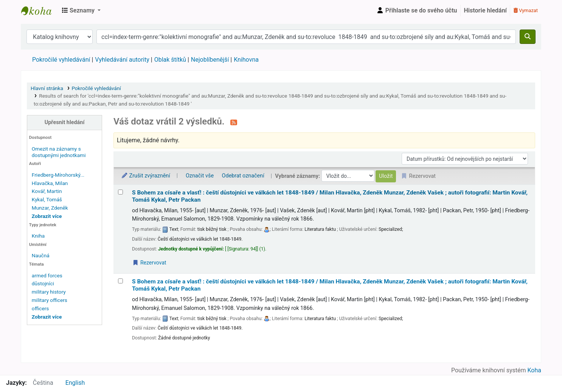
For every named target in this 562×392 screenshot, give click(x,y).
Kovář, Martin (47, 191)
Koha (534, 370)
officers (40, 308)
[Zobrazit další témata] (47, 317)
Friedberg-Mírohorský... (58, 175)
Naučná (41, 255)
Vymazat (526, 10)
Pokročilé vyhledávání (61, 60)
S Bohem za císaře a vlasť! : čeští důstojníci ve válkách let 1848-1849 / (330, 196)
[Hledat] (528, 37)
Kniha (38, 236)
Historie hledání (485, 10)
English (75, 383)
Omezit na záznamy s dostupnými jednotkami (59, 152)
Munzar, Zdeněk (50, 208)
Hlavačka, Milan (50, 183)
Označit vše (200, 176)
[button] (81, 11)
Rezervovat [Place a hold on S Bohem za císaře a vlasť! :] (149, 263)
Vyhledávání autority (122, 60)
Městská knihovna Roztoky (40, 11)
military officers (50, 300)
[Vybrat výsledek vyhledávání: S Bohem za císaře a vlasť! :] (120, 192)
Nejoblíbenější (210, 60)
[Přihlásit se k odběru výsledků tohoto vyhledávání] (234, 122)
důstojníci (43, 283)
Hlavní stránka (47, 88)
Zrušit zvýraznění (146, 176)
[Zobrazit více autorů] (47, 216)
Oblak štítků (170, 60)
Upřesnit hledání (65, 122)
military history (49, 292)
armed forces (47, 275)
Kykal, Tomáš (47, 199)
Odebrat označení (243, 176)
